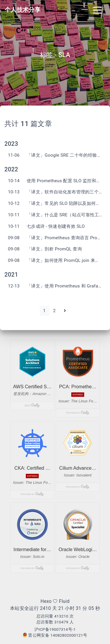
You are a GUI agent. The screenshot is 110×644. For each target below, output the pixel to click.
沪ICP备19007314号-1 (55, 629)
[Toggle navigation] (97, 10)
